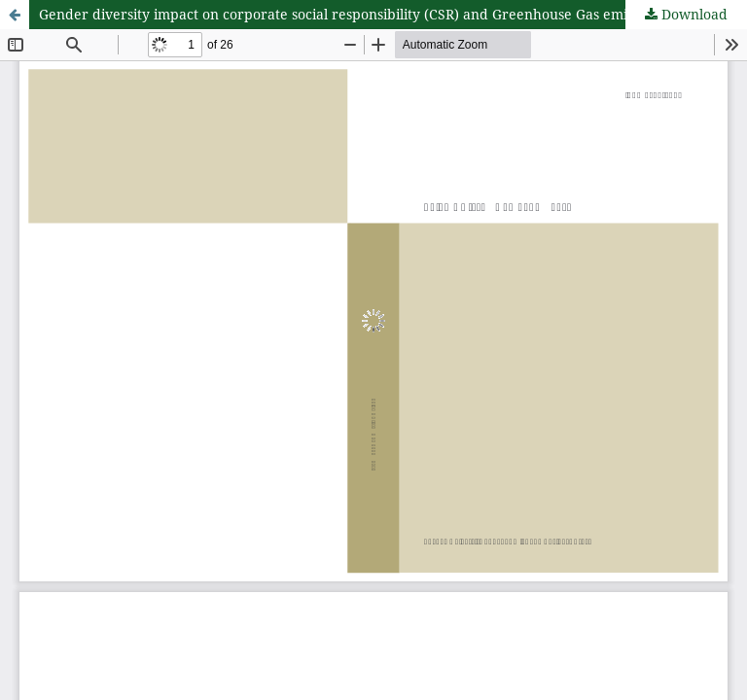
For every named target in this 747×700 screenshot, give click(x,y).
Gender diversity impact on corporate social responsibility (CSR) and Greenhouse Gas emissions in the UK (385, 14)
